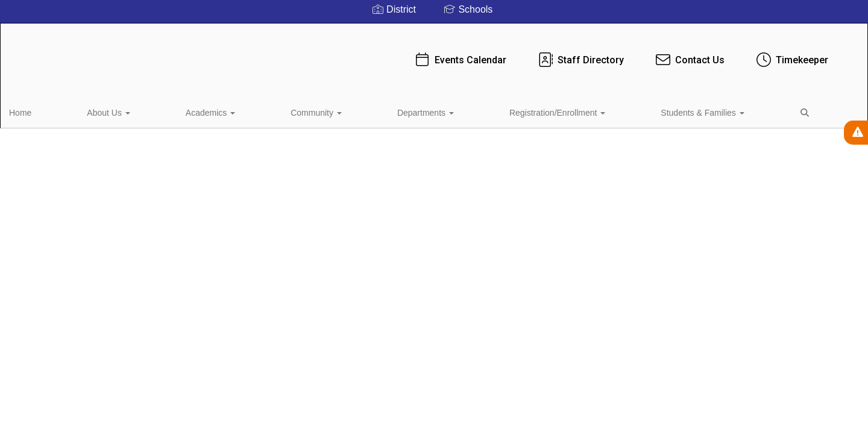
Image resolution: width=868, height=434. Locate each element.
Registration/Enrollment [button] (389, 111)
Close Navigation (617, 116)
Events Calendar (369, 54)
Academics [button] (154, 111)
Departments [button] (295, 111)
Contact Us (598, 54)
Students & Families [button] (497, 111)
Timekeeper (700, 54)
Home (39, 111)
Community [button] (223, 111)
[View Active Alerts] (856, 133)
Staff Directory (489, 54)
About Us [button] (90, 111)
